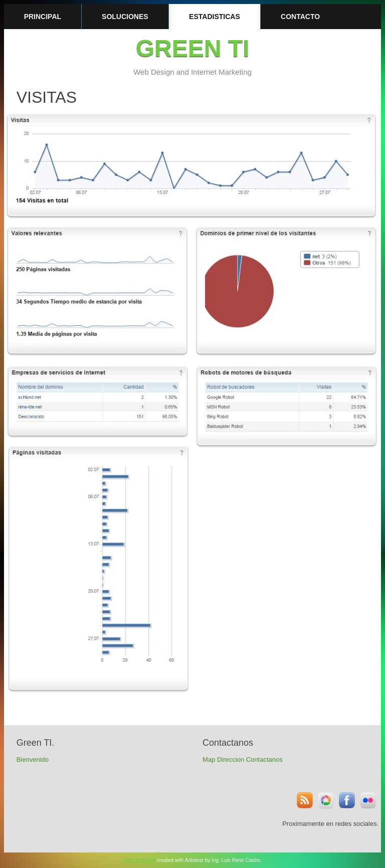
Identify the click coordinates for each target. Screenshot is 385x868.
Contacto (300, 17)
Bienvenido (33, 760)
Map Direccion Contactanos (243, 760)
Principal (43, 17)
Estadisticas (215, 17)
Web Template (139, 860)
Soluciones (125, 17)
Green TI (193, 48)
